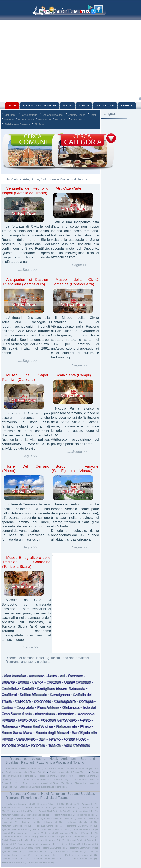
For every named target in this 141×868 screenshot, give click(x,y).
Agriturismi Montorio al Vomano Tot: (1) (79, 833)
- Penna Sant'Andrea (36, 727)
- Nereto (84, 720)
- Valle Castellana (75, 745)
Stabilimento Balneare (17, 124)
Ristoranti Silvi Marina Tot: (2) (71, 851)
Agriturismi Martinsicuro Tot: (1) (16, 830)
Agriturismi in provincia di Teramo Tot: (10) (26, 769)
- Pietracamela (65, 727)
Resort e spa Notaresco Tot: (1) (48, 840)
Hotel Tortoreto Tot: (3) (85, 859)
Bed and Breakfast (52, 115)
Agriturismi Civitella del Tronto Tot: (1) (58, 818)
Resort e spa (78, 120)
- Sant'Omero (24, 739)
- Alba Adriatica (14, 676)
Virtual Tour (105, 106)
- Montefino (65, 714)
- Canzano (53, 682)
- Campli (36, 682)
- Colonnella (41, 701)
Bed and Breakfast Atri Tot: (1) (41, 808)
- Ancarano (35, 676)
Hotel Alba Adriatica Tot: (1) (51, 804)
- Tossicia (53, 745)
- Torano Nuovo (74, 739)
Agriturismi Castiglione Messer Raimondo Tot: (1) (25, 815)
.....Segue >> (28, 270)
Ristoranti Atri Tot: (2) (69, 808)
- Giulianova (70, 708)
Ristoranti (61, 120)
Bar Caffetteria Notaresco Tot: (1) (82, 837)
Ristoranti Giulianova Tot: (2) (82, 826)
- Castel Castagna (77, 682)
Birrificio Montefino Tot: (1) (45, 833)
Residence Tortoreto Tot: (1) (15, 862)
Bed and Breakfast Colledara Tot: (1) (42, 822)
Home (12, 106)
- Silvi (40, 739)
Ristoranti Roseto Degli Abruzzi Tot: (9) (80, 844)
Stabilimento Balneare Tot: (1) (20, 804)
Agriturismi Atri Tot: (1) (12, 808)
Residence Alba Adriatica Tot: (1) (82, 804)
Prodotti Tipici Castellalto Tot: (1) (54, 811)
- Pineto (84, 727)
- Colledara (22, 701)
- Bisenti (22, 682)
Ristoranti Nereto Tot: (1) (52, 837)
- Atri (61, 676)
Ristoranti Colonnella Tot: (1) (82, 822)
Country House (77, 115)
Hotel (93, 115)
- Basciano (74, 676)
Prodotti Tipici (26, 120)
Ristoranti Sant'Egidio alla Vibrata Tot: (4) (21, 848)
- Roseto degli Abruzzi (51, 733)
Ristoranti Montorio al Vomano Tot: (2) (20, 837)
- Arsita (50, 676)
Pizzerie (9, 120)
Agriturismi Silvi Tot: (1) (13, 851)
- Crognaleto (24, 708)
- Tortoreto (37, 745)
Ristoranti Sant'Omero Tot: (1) (84, 848)
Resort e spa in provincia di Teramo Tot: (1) (46, 783)
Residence (44, 120)
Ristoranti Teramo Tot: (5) (15, 859)
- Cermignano (59, 695)
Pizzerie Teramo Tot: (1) (48, 855)
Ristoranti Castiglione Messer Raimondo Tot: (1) (75, 815)
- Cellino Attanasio (32, 695)
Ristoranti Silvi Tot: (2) (41, 851)
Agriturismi (10, 115)
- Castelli (27, 689)
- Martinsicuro (44, 714)
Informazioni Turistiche (39, 106)
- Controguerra (63, 701)
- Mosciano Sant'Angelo (57, 720)
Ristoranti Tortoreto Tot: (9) (42, 862)
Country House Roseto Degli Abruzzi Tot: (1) (39, 844)
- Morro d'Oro (26, 720)
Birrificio (39, 124)
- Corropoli (85, 701)
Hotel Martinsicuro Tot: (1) (86, 830)
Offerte (127, 106)
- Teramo (53, 739)
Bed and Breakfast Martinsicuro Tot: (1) (52, 830)
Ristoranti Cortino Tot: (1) (49, 826)
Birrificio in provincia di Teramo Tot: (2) (68, 772)
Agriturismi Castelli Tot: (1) (85, 811)
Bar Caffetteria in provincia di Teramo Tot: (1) (70, 769)
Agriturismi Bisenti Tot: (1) (24, 811)
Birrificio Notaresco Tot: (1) (15, 840)
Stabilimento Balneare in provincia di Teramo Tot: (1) (44, 787)
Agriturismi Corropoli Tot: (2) (16, 826)
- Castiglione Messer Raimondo (60, 689)
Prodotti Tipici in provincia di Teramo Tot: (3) (45, 780)
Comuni (84, 106)
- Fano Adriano (47, 708)
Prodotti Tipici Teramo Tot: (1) (81, 855)
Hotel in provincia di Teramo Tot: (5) (57, 776)
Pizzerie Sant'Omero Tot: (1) (55, 848)
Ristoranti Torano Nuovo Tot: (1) (51, 859)
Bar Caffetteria (29, 115)
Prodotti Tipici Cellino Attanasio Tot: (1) (20, 818)
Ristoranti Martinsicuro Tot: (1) (16, 833)
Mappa (67, 106)
